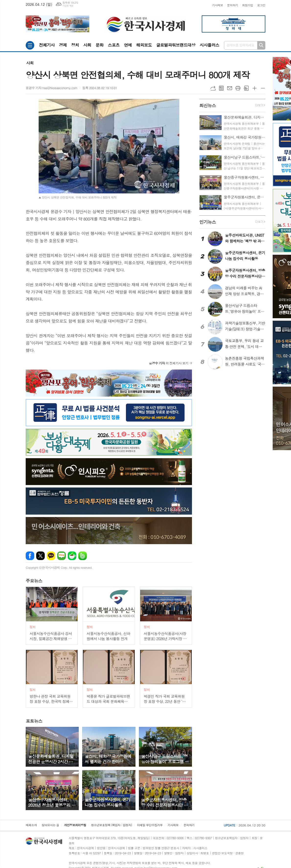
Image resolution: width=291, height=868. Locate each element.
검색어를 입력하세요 (240, 45)
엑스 (40, 556)
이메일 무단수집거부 (150, 825)
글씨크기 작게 (263, 88)
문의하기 (232, 5)
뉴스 (34, 581)
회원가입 (248, 5)
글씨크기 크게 (255, 88)
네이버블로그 (62, 556)
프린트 (238, 88)
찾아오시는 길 (50, 825)
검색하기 (261, 45)
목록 (221, 88)
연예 (128, 45)
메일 (230, 88)
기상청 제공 (68, 6)
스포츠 (114, 45)
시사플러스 (209, 45)
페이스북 (30, 556)
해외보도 (144, 45)
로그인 (261, 5)
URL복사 (213, 88)
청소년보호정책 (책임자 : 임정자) (111, 825)
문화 (100, 45)
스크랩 (246, 88)
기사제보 (218, 5)
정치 (75, 45)
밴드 (83, 556)
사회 (87, 45)
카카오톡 (51, 556)
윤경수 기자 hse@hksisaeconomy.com (52, 88)
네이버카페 (72, 556)
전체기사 (47, 45)
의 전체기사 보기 (169, 363)
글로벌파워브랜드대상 (176, 45)
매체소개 (31, 825)
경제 (63, 45)
